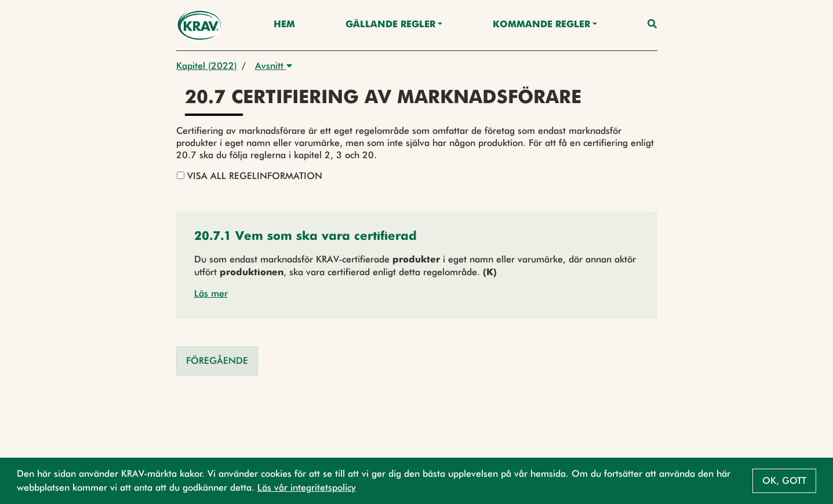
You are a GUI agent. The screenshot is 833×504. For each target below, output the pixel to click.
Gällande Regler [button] (390, 25)
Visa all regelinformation (250, 176)
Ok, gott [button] (784, 481)
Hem (284, 25)
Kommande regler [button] (541, 25)
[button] (305, 237)
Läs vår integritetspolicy (307, 487)
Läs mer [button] (211, 293)
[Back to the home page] (200, 25)
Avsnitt (274, 66)
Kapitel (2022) (207, 66)
